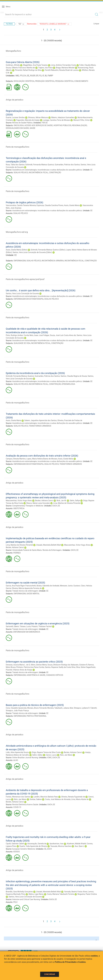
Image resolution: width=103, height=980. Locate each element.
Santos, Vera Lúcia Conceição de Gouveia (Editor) (32, 252)
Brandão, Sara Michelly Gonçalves (19, 892)
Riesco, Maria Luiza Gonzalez (38, 503)
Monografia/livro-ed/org (17, 232)
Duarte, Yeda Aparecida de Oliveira (33, 846)
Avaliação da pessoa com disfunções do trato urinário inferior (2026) (42, 456)
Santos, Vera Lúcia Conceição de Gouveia (22, 293)
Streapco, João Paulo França (17, 711)
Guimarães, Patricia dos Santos (47, 376)
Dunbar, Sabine (36, 799)
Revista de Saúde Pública (22, 123)
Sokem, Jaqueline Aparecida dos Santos (40, 420)
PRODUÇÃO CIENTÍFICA (45, 81)
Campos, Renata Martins (16, 459)
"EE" (21, 24)
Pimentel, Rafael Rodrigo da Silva (28, 70)
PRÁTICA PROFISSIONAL (36, 716)
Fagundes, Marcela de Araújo (28, 120)
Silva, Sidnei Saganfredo (86, 667)
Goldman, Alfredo (13, 65)
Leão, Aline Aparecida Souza (17, 752)
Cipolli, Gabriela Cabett (15, 844)
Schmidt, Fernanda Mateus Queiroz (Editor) (48, 250)
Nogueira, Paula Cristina (87, 894)
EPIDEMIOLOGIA (68, 384)
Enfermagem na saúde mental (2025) (25, 583)
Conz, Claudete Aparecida (16, 708)
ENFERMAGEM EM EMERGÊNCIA (27, 632)
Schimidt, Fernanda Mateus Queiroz (40, 165)
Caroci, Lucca (51, 755)
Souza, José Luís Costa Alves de (63, 335)
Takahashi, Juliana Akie (64, 708)
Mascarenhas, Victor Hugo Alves (19, 501)
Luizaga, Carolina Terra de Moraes (56, 120)
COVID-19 (17, 807)
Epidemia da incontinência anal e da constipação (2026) (35, 373)
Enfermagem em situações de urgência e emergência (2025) (38, 624)
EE (28, 76)
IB (46, 76)
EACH (55, 506)
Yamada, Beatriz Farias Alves (76, 892)
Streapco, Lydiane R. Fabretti (85, 708)
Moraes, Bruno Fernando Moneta (40, 708)
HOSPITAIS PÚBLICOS (62, 125)
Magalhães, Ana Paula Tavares (35, 65)
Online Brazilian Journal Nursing (25, 758)
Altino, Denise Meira (39, 665)
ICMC (49, 758)
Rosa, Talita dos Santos (15, 165)
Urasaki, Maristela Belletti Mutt (49, 545)
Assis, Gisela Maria (72, 205)
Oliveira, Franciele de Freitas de (70, 420)
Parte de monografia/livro (18, 147)
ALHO (16, 760)
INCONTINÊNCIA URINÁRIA (53, 261)
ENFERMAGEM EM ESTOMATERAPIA (29, 299)
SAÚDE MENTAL (33, 594)
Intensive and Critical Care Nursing (26, 899)
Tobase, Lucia (25, 626)
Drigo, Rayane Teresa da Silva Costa (46, 752)
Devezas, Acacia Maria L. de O (18, 665)
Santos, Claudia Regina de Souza (74, 376)
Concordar (50, 974)
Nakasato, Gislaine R (79, 665)
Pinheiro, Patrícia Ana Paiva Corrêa (30, 667)
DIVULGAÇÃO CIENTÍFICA (24, 81)
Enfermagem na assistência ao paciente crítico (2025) (34, 662)
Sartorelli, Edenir (12, 626)
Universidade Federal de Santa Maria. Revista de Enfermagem (37, 550)
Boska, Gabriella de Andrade (48, 586)
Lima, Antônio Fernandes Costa (64, 65)
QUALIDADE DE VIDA (22, 343)
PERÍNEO (17, 553)
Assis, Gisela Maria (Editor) (17, 250)
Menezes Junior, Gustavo (70, 586)
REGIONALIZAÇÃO (80, 125)
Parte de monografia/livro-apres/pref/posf (25, 279)
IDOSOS (16, 852)
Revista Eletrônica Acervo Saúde (25, 805)
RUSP (33, 76)
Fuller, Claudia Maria (88, 65)
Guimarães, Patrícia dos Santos (67, 165)
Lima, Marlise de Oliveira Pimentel (67, 503)
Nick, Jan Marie (66, 755)
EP (37, 76)
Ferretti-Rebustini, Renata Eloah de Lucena (62, 70)
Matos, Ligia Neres (36, 894)
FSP (43, 123)
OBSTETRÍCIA (19, 508)
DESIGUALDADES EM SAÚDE (17, 128)
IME (17, 76)
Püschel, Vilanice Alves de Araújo (19, 670)
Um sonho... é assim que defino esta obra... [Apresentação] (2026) (41, 290)
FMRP (50, 76)
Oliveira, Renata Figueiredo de (73, 797)
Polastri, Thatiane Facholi (42, 626)
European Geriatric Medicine (24, 849)
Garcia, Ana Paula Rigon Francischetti (21, 586)
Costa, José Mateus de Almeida (58, 799)
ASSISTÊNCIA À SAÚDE (36, 675)
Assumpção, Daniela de (37, 844)
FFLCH (23, 76)
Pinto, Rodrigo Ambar (14, 335)
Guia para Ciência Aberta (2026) (23, 62)
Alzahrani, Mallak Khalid (76, 844)
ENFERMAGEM (20, 261)
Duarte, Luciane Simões (15, 117)
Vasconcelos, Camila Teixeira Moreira (21, 205)
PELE (15, 902)
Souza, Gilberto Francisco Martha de (20, 68)
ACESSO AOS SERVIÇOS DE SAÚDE (39, 125)
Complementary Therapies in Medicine (28, 506)
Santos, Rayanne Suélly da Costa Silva (60, 667)
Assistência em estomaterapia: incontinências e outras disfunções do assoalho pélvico (47, 170)
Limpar (96, 24)
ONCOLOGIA (19, 125)
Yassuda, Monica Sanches (61, 846)
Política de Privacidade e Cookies (70, 962)
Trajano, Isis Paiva (45, 68)
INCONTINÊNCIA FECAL (38, 173)
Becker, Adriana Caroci (44, 501)
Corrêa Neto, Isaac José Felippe (36, 335)
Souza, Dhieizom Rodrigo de (59, 665)
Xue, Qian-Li (79, 846)
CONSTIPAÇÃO (55, 173)
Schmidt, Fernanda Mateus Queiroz (20, 376)
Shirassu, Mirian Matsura (38, 117)
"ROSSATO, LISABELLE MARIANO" (54, 24)
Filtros (9, 24)
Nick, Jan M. (62, 501)
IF (43, 76)
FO (40, 76)
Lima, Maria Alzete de (80, 799)
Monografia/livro (13, 51)
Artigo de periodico (15, 100)
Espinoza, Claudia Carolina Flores (50, 205)
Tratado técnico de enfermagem (25, 591)
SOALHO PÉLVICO (21, 173)
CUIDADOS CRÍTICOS (55, 675)
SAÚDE (33, 128)
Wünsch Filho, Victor (82, 120)
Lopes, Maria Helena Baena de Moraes (42, 459)
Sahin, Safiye (75, 501)
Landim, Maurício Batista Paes (46, 797)
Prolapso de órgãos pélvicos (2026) (25, 202)
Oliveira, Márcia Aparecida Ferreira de (27, 588)
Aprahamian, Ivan (57, 844)
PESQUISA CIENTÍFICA (64, 81)
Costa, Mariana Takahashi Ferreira (60, 894)
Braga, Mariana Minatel (65, 68)
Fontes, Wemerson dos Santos (18, 797)
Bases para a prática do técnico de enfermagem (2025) (35, 705)
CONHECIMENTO (81, 81)
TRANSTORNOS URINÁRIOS (40, 426)
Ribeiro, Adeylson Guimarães (63, 117)
